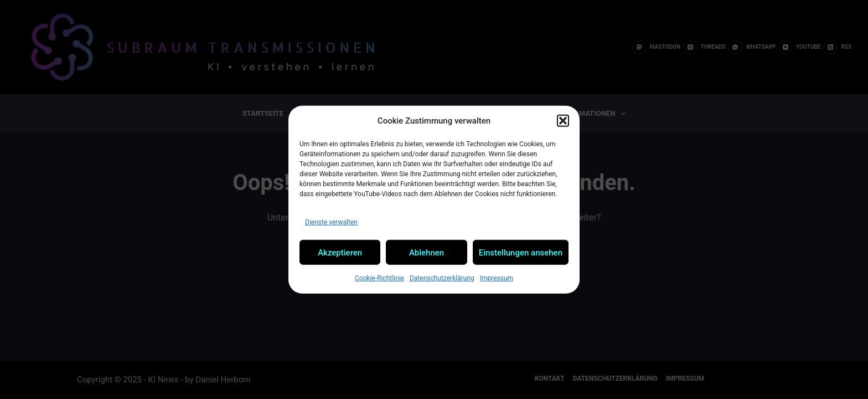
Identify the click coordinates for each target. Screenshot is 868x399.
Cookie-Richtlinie (379, 278)
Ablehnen (427, 252)
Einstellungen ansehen (521, 252)
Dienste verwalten (331, 222)
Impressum (497, 278)
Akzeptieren (340, 252)
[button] (563, 121)
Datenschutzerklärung (442, 278)
